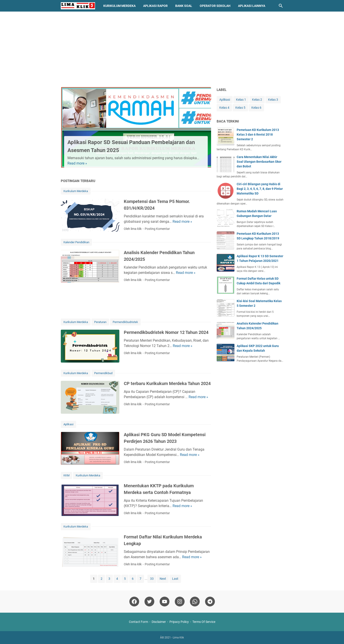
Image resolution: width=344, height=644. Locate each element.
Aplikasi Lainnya (252, 6)
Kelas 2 (257, 100)
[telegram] (210, 602)
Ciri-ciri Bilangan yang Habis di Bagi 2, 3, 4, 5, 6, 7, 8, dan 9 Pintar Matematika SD (260, 189)
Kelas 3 (273, 100)
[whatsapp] (195, 602)
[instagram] (180, 602)
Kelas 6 (256, 108)
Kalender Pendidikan (76, 242)
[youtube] (165, 602)
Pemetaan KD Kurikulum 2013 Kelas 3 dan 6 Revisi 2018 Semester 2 (258, 134)
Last (175, 579)
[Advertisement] (172, 49)
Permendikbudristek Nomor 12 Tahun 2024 (166, 332)
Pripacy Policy (179, 622)
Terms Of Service (204, 622)
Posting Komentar (157, 229)
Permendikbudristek (125, 322)
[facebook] (134, 602)
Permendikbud (103, 373)
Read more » (77, 163)
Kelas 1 (241, 100)
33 (152, 579)
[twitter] (149, 602)
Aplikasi (68, 424)
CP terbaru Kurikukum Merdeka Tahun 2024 (167, 383)
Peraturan (100, 322)
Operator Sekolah (215, 6)
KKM (66, 475)
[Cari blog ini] (281, 6)
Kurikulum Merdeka (119, 6)
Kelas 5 (240, 108)
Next (163, 579)
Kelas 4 (224, 108)
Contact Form (138, 622)
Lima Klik (178, 638)
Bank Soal (184, 6)
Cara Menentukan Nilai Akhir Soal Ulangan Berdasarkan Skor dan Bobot (259, 162)
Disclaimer (159, 622)
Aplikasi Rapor (155, 6)
